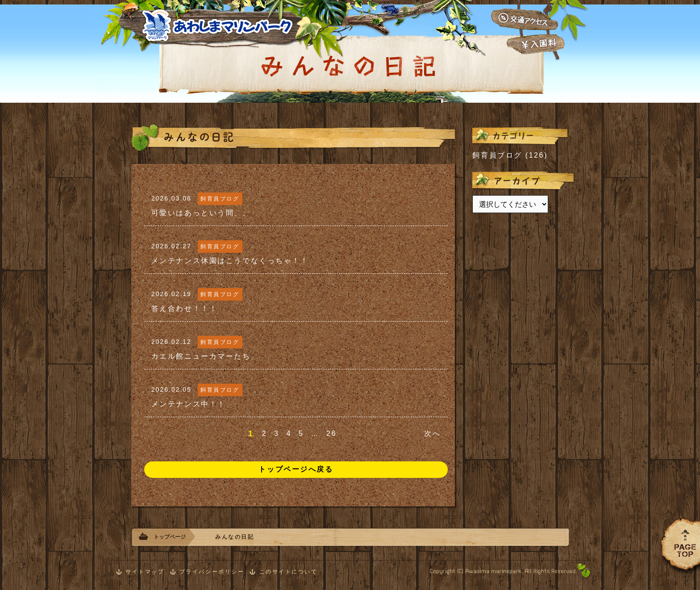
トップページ (170, 537)
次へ (432, 433)
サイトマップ (145, 572)
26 (331, 433)
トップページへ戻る (296, 469)
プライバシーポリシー (212, 572)
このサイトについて (289, 572)
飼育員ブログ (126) (510, 155)
